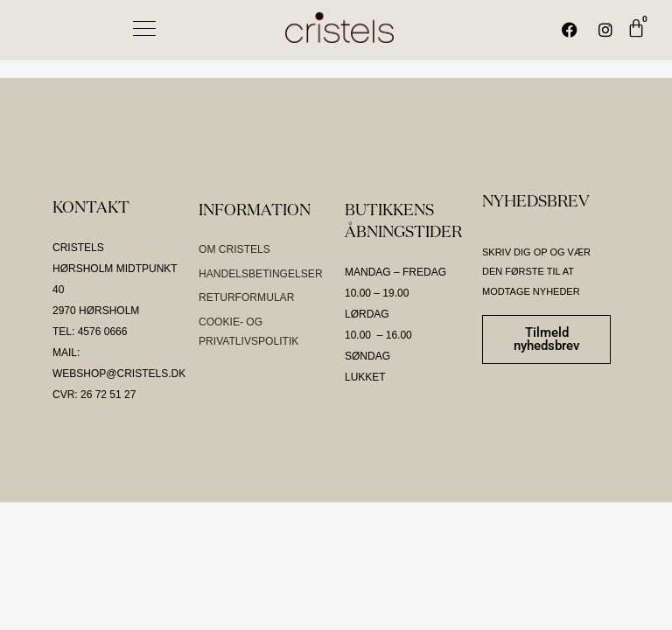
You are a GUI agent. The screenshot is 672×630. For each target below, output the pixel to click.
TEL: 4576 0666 (90, 332)
